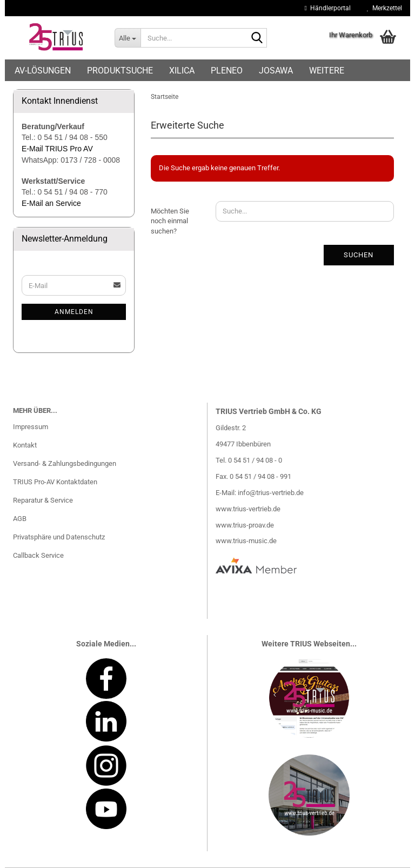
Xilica (182, 71)
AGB (20, 519)
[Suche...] (128, 38)
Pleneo (227, 71)
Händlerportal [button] (328, 8)
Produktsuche (120, 71)
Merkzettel (384, 8)
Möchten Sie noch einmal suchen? (170, 221)
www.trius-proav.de (245, 525)
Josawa (276, 71)
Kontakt (25, 445)
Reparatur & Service (43, 500)
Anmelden (74, 312)
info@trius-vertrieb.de (271, 493)
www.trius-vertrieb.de (248, 509)
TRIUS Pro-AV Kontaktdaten (55, 482)
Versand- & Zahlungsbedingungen (65, 463)
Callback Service (38, 555)
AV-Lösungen (43, 71)
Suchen (359, 255)
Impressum (31, 427)
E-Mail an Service (51, 203)
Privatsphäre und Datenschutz (59, 537)
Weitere (327, 71)
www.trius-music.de (246, 541)
